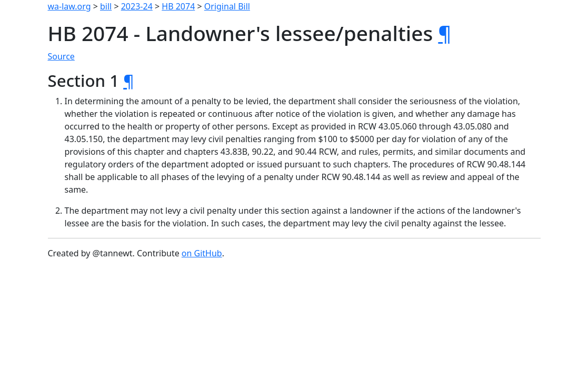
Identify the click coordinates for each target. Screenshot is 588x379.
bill (106, 6)
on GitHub (202, 253)
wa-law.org (69, 6)
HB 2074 (178, 6)
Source (61, 56)
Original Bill (227, 6)
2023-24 (137, 6)
